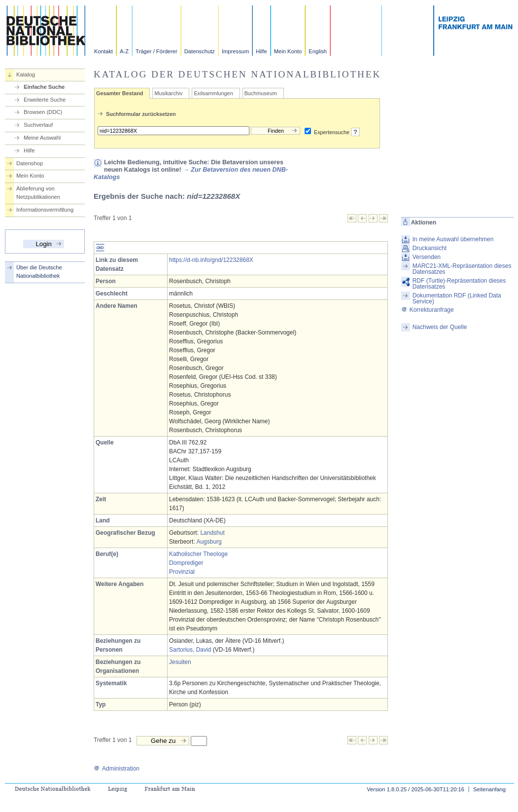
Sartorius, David (190, 650)
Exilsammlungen (213, 93)
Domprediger (186, 563)
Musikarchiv (168, 93)
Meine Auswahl (42, 138)
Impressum (235, 51)
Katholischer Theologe (198, 554)
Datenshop (30, 163)
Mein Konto (288, 51)
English (318, 51)
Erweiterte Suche (45, 100)
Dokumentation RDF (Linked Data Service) (457, 298)
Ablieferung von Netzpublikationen (38, 193)
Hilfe (261, 51)
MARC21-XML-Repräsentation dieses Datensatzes (462, 269)
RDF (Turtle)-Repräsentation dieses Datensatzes (459, 284)
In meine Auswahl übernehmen (453, 239)
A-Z (124, 51)
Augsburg (209, 542)
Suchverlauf (38, 125)
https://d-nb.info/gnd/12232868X (211, 260)
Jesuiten (180, 662)
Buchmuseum (261, 93)
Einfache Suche (44, 87)
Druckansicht (430, 248)
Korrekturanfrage (428, 310)
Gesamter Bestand (120, 93)
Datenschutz (200, 51)
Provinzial (182, 572)
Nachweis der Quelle (440, 327)
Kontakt (104, 51)
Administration (117, 769)
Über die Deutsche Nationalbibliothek (39, 272)
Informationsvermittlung (45, 210)
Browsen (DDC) (43, 112)
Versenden (427, 257)
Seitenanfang (489, 789)
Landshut (212, 533)
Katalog (26, 74)
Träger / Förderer (156, 51)
